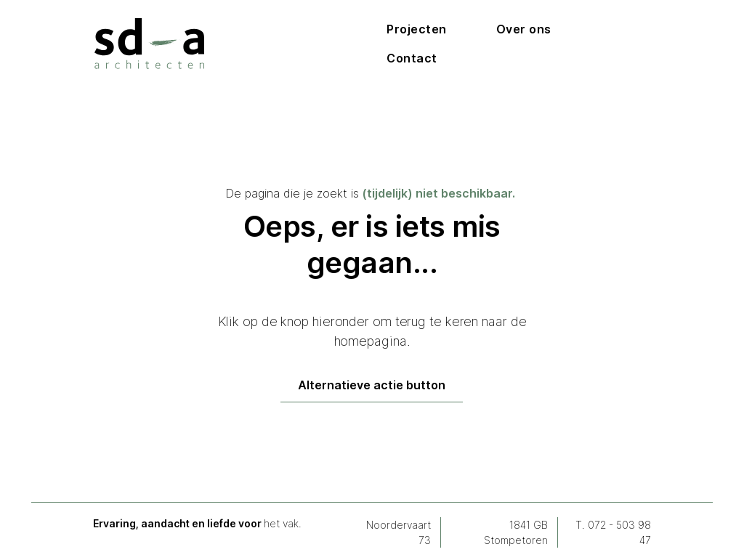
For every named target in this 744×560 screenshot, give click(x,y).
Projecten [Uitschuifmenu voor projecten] (417, 29)
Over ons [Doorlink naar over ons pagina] (524, 29)
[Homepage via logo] (149, 44)
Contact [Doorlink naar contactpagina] (412, 58)
